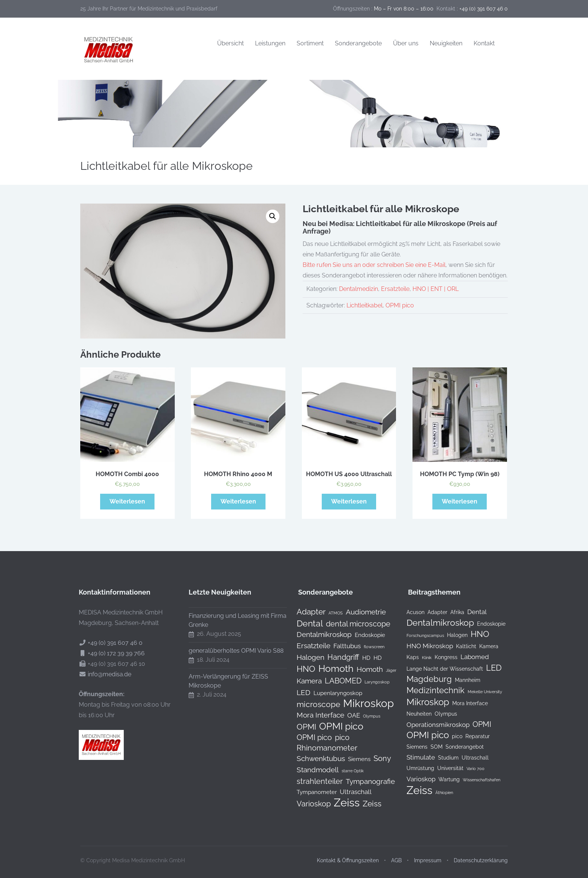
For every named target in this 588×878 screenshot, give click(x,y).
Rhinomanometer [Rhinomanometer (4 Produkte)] (321, 748)
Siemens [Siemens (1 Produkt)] (354, 759)
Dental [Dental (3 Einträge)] (471, 612)
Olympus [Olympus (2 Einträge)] (440, 714)
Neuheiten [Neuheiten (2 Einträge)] (413, 714)
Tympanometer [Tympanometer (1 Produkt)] (311, 792)
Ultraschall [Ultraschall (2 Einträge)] (469, 758)
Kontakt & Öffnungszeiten (348, 855)
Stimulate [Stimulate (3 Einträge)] (415, 757)
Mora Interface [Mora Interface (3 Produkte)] (315, 715)
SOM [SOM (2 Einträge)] (431, 747)
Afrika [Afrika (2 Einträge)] (452, 612)
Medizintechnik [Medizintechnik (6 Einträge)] (430, 691)
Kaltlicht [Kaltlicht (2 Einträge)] (460, 646)
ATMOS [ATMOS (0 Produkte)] (330, 613)
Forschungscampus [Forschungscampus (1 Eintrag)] (420, 635)
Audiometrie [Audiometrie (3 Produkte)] (360, 612)
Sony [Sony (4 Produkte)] (377, 758)
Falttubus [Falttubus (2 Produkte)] (341, 646)
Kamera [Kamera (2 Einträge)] (483, 646)
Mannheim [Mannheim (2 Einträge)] (462, 680)
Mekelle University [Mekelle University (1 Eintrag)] (479, 692)
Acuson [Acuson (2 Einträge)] (410, 612)
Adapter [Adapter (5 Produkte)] (305, 612)
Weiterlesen (127, 501)
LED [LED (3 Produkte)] (298, 692)
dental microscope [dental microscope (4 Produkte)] (352, 624)
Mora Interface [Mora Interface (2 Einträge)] (464, 703)
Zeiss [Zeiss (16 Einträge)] (414, 790)
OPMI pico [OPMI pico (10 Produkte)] (336, 727)
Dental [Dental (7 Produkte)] (304, 623)
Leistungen (270, 43)
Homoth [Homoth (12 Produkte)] (330, 668)
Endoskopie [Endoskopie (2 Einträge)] (486, 624)
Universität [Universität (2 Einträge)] (445, 768)
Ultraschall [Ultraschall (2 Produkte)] (350, 792)
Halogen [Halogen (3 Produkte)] (305, 657)
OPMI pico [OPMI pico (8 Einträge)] (422, 735)
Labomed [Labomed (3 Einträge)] (469, 657)
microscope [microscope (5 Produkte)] (313, 704)
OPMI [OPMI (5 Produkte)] (301, 727)
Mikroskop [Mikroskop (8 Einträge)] (422, 702)
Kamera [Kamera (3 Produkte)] (304, 681)
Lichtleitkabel (364, 305)
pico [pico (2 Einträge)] (451, 736)
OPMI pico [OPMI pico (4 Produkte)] (309, 737)
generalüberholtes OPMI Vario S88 (230, 651)
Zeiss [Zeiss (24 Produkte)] (341, 803)
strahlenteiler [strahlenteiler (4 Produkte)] (314, 781)
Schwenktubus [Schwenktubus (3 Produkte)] (315, 758)
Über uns (406, 43)
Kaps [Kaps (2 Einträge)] (407, 657)
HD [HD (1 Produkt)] (361, 658)
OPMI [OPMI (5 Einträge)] (476, 724)
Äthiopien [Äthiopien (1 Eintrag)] (439, 793)
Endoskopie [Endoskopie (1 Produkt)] (364, 635)
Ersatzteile (395, 289)
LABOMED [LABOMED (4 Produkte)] (337, 681)
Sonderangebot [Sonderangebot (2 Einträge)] (459, 747)
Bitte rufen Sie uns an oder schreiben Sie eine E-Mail (374, 265)
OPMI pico (400, 305)
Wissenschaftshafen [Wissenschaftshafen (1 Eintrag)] (476, 780)
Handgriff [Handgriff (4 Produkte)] (338, 657)
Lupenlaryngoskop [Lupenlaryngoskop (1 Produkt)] (332, 693)
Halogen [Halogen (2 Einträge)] (452, 635)
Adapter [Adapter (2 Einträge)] (432, 612)
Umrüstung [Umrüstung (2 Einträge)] (415, 768)
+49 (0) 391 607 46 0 (109, 643)
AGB (396, 855)
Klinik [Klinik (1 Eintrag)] (421, 658)
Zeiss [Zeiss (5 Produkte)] (366, 804)
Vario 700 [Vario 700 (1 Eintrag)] (470, 769)
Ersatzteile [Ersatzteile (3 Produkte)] (308, 646)
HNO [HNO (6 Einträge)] (474, 634)
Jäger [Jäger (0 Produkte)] (385, 670)
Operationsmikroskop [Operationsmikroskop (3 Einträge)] (432, 725)
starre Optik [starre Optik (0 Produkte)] (347, 771)
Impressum (428, 855)
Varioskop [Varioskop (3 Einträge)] (415, 779)
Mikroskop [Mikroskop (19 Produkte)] (363, 704)
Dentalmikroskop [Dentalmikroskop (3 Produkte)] (319, 634)
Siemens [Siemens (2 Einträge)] (411, 747)
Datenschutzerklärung (481, 855)
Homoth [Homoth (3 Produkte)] (364, 669)
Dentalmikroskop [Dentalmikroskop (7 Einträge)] (435, 623)
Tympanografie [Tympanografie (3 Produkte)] (365, 781)
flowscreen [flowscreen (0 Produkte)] (368, 647)
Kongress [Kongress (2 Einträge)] (440, 657)
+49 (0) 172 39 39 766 (111, 653)
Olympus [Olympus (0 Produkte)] (366, 716)
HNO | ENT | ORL (436, 289)
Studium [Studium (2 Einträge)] (443, 758)
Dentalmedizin (358, 289)
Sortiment (310, 43)
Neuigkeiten (446, 43)
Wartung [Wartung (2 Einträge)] (443, 779)
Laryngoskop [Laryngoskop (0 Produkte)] (371, 682)
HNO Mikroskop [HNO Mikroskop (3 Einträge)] (424, 646)
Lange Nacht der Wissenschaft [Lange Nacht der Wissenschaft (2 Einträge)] (439, 669)
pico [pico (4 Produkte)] (337, 737)
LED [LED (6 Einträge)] (488, 668)
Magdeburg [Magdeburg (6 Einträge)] (424, 679)
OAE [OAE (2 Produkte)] (348, 715)
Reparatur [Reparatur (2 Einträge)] (472, 736)
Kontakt (484, 43)
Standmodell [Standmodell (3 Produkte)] (312, 770)
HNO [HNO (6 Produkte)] (300, 669)
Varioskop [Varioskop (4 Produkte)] (308, 804)
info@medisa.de (104, 674)
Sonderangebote (358, 43)
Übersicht (230, 43)
